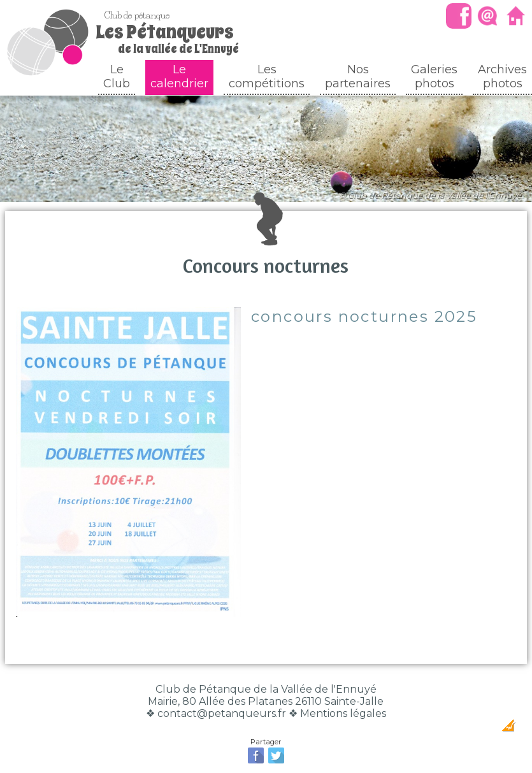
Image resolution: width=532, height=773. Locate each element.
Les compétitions (267, 76)
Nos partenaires (358, 76)
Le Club (117, 76)
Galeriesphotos (434, 76)
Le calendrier (179, 76)
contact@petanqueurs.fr (222, 713)
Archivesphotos (502, 76)
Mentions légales (343, 713)
